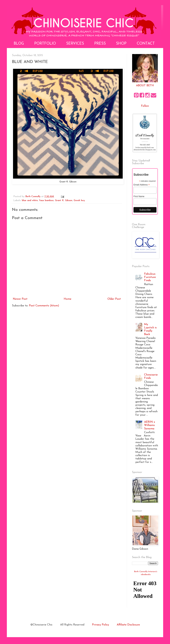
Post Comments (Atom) (44, 306)
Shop (121, 44)
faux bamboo (46, 200)
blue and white (30, 200)
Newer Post (20, 299)
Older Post (114, 299)
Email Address (142, 185)
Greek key (79, 200)
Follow (145, 106)
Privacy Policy (101, 625)
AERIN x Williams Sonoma (150, 425)
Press (100, 44)
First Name (139, 196)
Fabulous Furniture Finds (150, 277)
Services (75, 44)
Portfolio (45, 44)
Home (68, 299)
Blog (19, 44)
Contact (146, 44)
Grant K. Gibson (64, 200)
